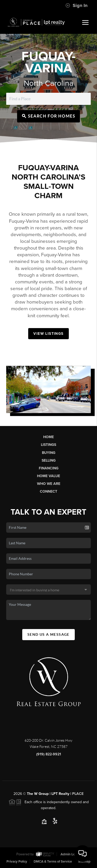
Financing (49, 468)
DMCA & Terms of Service (53, 862)
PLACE (78, 794)
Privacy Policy (17, 862)
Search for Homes (49, 116)
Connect (48, 491)
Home (48, 437)
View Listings (48, 334)
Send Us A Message (48, 634)
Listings (48, 445)
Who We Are (49, 484)
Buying (49, 453)
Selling (49, 460)
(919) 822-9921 (49, 754)
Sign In (76, 5)
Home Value (48, 476)
